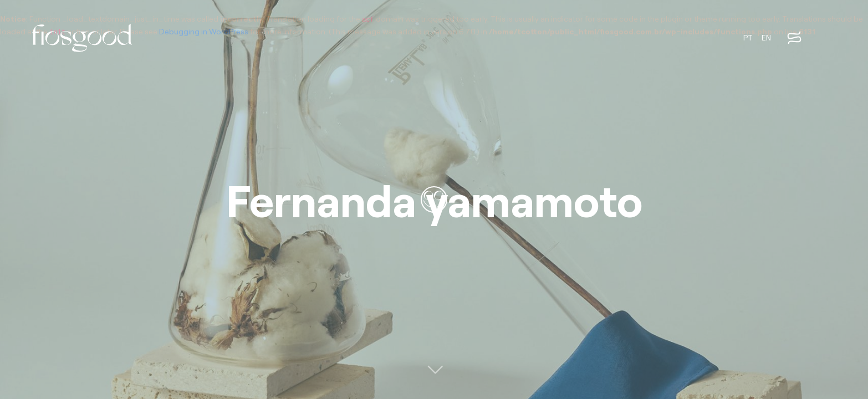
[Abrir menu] (794, 38)
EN (766, 37)
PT (748, 37)
